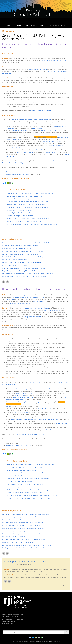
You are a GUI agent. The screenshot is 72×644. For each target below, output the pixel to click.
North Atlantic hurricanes (52, 310)
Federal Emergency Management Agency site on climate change (32, 120)
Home (9, 25)
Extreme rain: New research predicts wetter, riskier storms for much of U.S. (31, 193)
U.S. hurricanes (53, 389)
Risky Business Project (45, 408)
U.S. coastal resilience (21, 413)
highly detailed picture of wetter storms (55, 60)
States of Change (50, 152)
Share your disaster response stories (18, 174)
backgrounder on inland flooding (40, 111)
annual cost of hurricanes (38, 319)
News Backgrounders (57, 25)
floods (62, 161)
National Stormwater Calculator (53, 141)
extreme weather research (25, 152)
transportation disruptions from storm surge (25, 402)
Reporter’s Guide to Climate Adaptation (15, 163)
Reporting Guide (31, 25)
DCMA (37, 642)
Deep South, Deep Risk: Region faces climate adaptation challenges (28, 207)
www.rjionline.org (11, 622)
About (43, 25)
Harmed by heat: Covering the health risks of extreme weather (27, 213)
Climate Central (20, 395)
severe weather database (19, 131)
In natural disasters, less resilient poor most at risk (23, 199)
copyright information (48, 642)
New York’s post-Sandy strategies (20, 419)
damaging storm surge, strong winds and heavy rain (28, 297)
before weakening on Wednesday (20, 304)
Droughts (45, 585)
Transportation (34, 585)
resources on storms (51, 161)
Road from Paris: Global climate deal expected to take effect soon (27, 202)
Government (19, 585)
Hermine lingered (22, 295)
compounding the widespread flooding (37, 308)
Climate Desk (40, 150)
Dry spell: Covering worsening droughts (19, 210)
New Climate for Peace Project (56, 430)
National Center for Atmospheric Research (35, 67)
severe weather (37, 128)
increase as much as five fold (38, 69)
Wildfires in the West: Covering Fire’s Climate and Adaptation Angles (28, 219)
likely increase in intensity (33, 317)
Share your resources (13, 172)
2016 (8, 585)
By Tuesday (10, 299)
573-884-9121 (9, 620)
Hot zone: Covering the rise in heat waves (20, 216)
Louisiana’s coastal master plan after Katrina (45, 419)
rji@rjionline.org (10, 623)
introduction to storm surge (19, 389)
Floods (50, 585)
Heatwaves (55, 585)
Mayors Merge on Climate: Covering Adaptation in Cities (25, 221)
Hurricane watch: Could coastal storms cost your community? (26, 204)
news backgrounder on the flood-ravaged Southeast (31, 434)
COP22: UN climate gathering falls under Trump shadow (25, 196)
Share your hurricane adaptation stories (19, 445)
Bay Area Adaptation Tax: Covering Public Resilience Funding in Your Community (32, 224)
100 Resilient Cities (62, 423)
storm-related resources (35, 382)
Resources (18, 25)
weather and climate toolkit (49, 131)
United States (12, 587)
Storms (61, 585)
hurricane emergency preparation (23, 397)
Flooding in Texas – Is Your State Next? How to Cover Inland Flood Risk (29, 227)
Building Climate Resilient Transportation (25, 561)
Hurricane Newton (39, 301)
